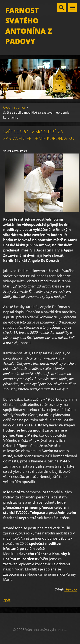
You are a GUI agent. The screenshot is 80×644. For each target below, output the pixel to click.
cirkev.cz (71, 590)
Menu (73, 8)
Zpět (7, 600)
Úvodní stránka (14, 108)
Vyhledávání (61, 8)
